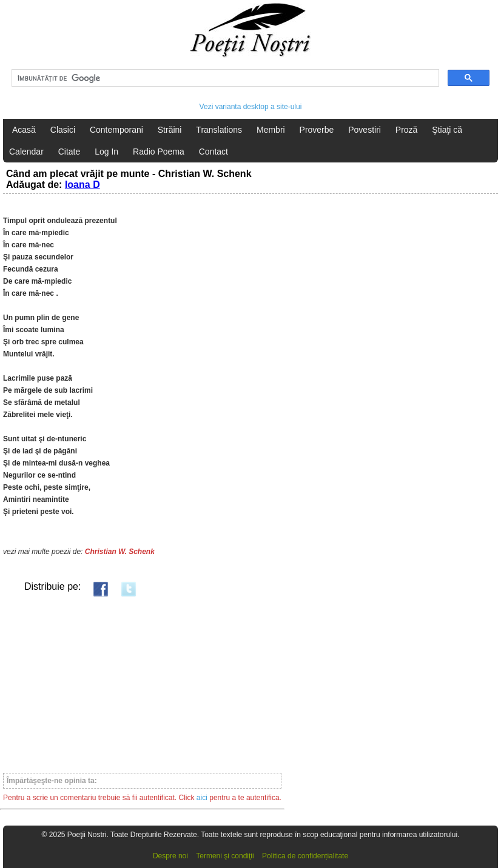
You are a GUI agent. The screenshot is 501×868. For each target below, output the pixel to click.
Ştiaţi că (447, 130)
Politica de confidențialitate (305, 856)
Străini (170, 130)
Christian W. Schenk (120, 552)
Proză (407, 130)
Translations (219, 130)
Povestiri (365, 130)
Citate (69, 152)
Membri (271, 130)
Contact (214, 152)
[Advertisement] (142, 684)
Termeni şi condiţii (225, 856)
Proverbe (317, 130)
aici (202, 798)
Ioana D (82, 185)
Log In (106, 152)
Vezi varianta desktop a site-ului (251, 107)
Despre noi (170, 856)
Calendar (26, 152)
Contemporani (116, 130)
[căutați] (224, 78)
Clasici (63, 130)
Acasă (24, 130)
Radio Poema (159, 152)
